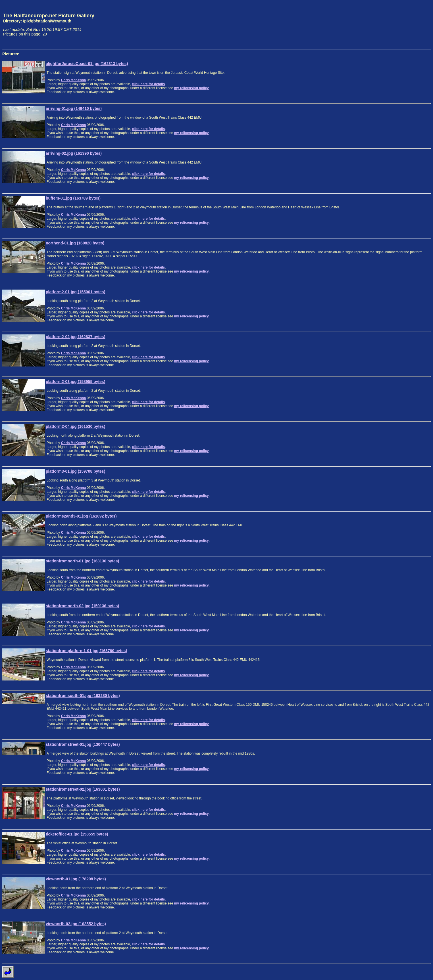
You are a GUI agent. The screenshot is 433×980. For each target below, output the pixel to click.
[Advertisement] (404, 24)
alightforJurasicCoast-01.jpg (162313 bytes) (87, 64)
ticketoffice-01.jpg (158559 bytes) (77, 834)
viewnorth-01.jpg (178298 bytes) (76, 879)
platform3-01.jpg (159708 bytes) (75, 471)
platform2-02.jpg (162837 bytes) (75, 337)
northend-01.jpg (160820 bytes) (75, 243)
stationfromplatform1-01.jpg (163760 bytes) (86, 651)
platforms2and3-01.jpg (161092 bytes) (81, 516)
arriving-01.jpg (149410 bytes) (74, 108)
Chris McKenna (73, 80)
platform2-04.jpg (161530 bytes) (75, 426)
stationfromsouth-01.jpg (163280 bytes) (83, 696)
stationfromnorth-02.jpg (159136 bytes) (82, 606)
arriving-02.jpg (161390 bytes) (74, 153)
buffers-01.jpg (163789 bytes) (73, 198)
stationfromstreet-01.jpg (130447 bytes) (83, 744)
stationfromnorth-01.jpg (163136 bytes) (82, 561)
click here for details (148, 84)
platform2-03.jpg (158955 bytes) (75, 382)
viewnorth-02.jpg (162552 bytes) (76, 924)
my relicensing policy (191, 88)
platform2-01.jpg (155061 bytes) (75, 292)
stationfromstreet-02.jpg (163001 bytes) (83, 789)
